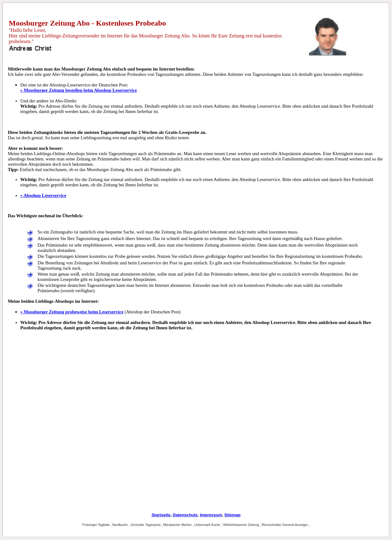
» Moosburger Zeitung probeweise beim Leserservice (72, 312)
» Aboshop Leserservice (43, 195)
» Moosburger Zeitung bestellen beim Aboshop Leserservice (78, 90)
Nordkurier (121, 525)
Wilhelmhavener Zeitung (242, 525)
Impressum (211, 515)
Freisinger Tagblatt (96, 525)
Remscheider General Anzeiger (285, 525)
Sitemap (233, 515)
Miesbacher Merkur (178, 525)
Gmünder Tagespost (146, 525)
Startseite (161, 515)
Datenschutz (185, 515)
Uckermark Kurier (208, 525)
